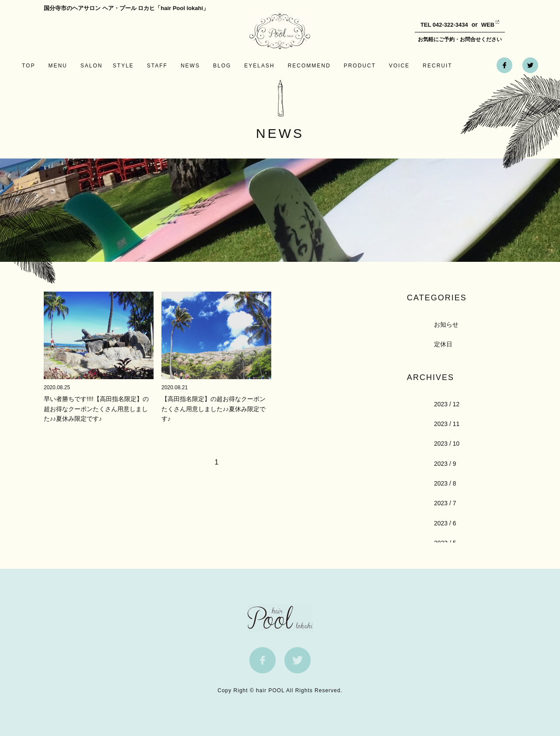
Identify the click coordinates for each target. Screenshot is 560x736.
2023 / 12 (447, 404)
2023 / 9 (445, 464)
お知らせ (446, 324)
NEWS (190, 66)
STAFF (157, 66)
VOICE (399, 66)
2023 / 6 (445, 523)
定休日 (443, 344)
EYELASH (259, 66)
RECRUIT (437, 66)
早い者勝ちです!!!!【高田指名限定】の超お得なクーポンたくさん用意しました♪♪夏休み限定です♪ (96, 409)
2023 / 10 (447, 444)
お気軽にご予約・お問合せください (460, 39)
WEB (481, 25)
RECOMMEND (309, 66)
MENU (58, 66)
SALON (92, 66)
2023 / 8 (445, 483)
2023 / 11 (447, 424)
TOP (28, 66)
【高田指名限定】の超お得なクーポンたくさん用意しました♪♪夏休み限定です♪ (213, 409)
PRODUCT (360, 66)
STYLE (123, 66)
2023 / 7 (445, 503)
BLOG (222, 66)
